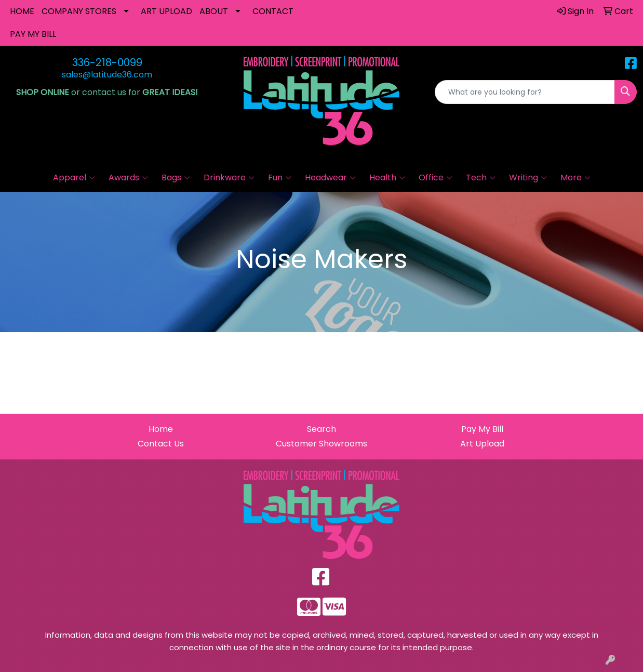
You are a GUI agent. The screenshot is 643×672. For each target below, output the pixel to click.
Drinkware (229, 178)
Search (321, 429)
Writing (528, 178)
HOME (22, 11)
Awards (128, 178)
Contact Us (161, 444)
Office (436, 178)
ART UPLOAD (166, 11)
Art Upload (482, 444)
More (575, 178)
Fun (280, 178)
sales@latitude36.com (107, 75)
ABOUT (214, 11)
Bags (176, 178)
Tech (481, 178)
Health (387, 178)
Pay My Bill (482, 429)
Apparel (74, 178)
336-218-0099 (107, 62)
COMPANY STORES (79, 11)
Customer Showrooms (321, 444)
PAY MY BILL (33, 34)
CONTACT (273, 11)
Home (161, 429)
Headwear (330, 178)
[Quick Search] (525, 92)
